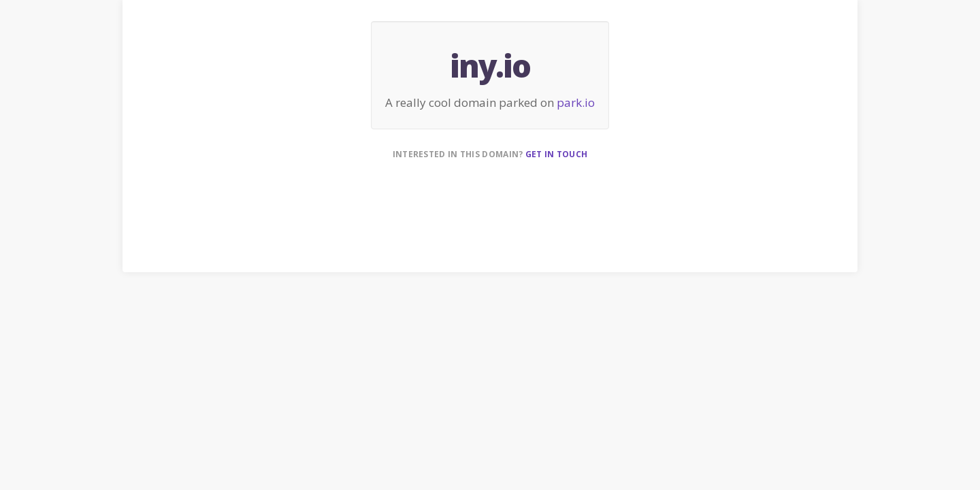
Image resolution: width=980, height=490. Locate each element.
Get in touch (557, 154)
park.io (576, 102)
